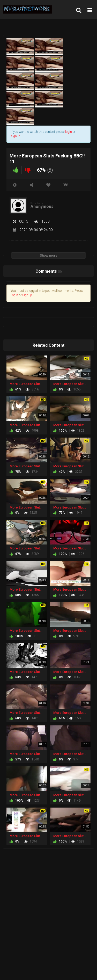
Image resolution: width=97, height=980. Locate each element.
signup (16, 136)
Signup (27, 295)
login (69, 132)
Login (14, 295)
